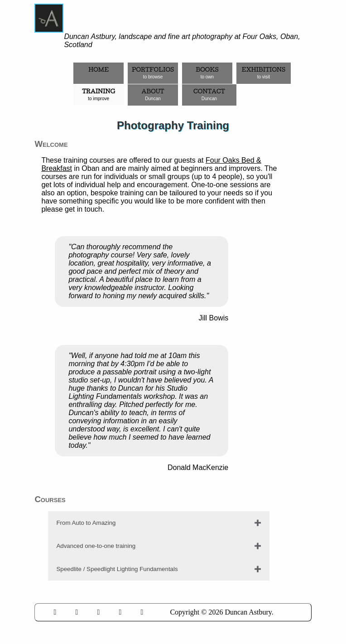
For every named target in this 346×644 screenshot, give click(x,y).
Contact (209, 94)
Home (99, 73)
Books (207, 73)
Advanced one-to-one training (96, 546)
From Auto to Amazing (86, 523)
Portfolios (153, 73)
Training (99, 94)
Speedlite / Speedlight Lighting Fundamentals (117, 569)
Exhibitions (263, 73)
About (153, 94)
